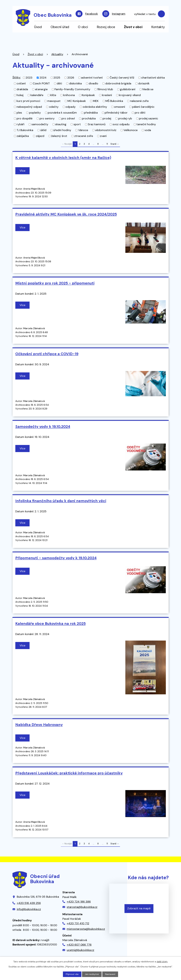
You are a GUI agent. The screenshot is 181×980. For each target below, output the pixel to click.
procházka (89, 118)
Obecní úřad (60, 27)
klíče (53, 95)
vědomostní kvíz (106, 130)
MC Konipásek (77, 101)
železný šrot (59, 136)
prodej (107, 118)
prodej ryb (125, 118)
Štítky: (17, 77)
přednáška (91, 113)
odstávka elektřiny (95, 107)
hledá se (148, 89)
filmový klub (105, 89)
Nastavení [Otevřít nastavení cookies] (110, 974)
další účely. (162, 962)
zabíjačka (23, 136)
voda (148, 130)
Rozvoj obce (106, 27)
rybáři (20, 124)
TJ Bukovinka (25, 130)
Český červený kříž (122, 78)
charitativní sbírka (153, 78)
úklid (43, 130)
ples (19, 113)
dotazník (144, 83)
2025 (57, 78)
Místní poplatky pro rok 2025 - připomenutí (55, 283)
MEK (96, 101)
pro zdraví (68, 118)
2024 (43, 78)
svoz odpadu (121, 124)
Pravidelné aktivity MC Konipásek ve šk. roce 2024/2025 (66, 214)
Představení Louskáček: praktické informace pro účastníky (69, 773)
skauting (61, 124)
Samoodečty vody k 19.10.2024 (43, 427)
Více (22, 171)
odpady (71, 107)
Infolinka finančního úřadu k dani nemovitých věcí (61, 501)
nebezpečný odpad (29, 107)
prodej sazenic (149, 118)
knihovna (69, 95)
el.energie (41, 89)
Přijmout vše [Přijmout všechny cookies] (72, 974)
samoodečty (40, 124)
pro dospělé (25, 118)
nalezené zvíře (139, 101)
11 (107, 144)
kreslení (107, 95)
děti (59, 83)
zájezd (40, 136)
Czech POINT (41, 83)
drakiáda (22, 89)
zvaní (103, 136)
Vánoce (83, 130)
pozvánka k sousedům (62, 113)
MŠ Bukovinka (114, 101)
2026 (71, 78)
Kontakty (158, 27)
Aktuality (57, 54)
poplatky (35, 113)
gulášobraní (128, 89)
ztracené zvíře (84, 136)
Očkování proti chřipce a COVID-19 (47, 354)
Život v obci (133, 27)
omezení (120, 107)
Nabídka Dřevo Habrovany (39, 725)
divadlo (93, 83)
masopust (54, 101)
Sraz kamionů (97, 124)
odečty (54, 107)
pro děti (140, 113)
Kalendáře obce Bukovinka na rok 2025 (51, 624)
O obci (83, 27)
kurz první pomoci (28, 101)
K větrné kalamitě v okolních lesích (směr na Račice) (63, 158)
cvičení (21, 83)
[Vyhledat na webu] (148, 14)
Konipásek (88, 95)
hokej (20, 95)
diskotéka (75, 83)
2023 (29, 78)
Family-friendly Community (72, 89)
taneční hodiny (146, 124)
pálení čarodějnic (143, 107)
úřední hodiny (62, 130)
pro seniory (47, 118)
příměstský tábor (116, 113)
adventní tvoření (92, 78)
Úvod (38, 27)
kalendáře (37, 95)
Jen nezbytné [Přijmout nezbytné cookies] (92, 974)
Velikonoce (130, 130)
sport (77, 124)
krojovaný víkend (130, 95)
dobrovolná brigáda (118, 83)
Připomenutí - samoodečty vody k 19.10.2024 (56, 558)
